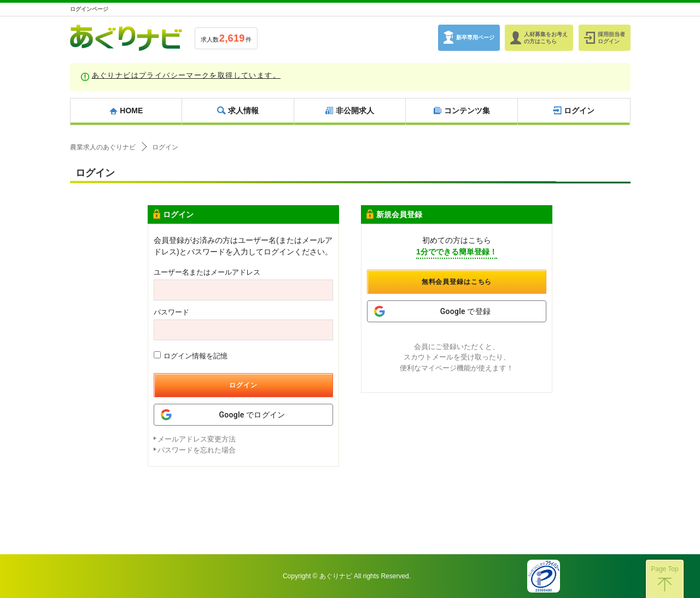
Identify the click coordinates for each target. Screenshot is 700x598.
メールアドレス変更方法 (197, 439)
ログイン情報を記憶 (191, 356)
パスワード (171, 312)
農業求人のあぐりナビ (103, 147)
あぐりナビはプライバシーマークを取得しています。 (186, 75)
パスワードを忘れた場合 (197, 450)
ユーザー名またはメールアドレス (207, 272)
